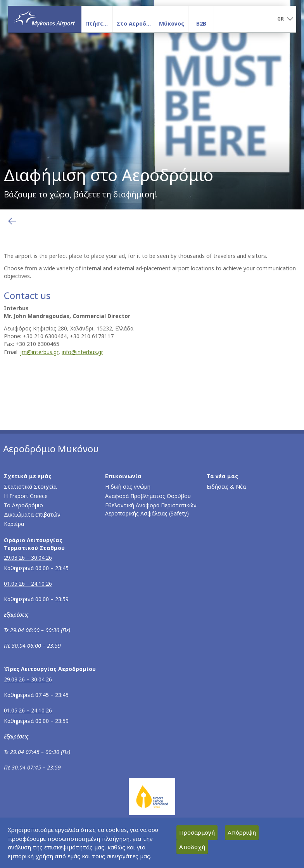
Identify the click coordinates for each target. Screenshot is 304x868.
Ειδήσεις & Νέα (226, 487)
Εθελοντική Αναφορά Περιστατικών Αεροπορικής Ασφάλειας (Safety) (151, 509)
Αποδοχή (192, 847)
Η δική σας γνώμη (128, 487)
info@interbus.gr (82, 352)
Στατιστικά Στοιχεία (30, 487)
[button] (285, 19)
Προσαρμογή (197, 832)
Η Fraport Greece (26, 496)
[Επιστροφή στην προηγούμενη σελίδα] (12, 221)
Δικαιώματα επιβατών (32, 514)
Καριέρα (14, 524)
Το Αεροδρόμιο (23, 505)
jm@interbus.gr (39, 352)
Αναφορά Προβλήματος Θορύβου (148, 496)
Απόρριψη (242, 832)
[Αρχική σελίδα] (45, 19)
